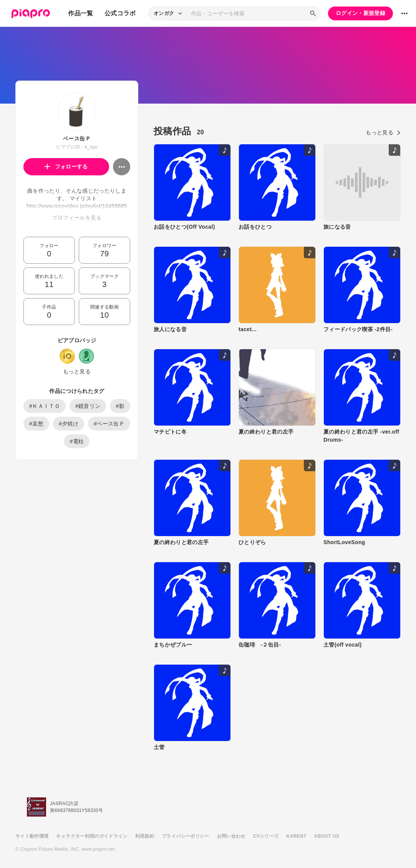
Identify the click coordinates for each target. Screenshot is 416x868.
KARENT (297, 836)
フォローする (66, 167)
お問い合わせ (231, 836)
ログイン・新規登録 (360, 13)
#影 (120, 406)
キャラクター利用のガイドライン (92, 836)
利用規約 (145, 836)
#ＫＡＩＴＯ (45, 406)
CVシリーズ (266, 836)
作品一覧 (80, 13)
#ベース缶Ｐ (109, 424)
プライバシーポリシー (186, 836)
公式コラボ (120, 13)
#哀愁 (36, 424)
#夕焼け (69, 424)
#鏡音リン (88, 406)
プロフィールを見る (77, 218)
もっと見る (77, 371)
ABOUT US (327, 836)
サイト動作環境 (32, 836)
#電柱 (77, 441)
